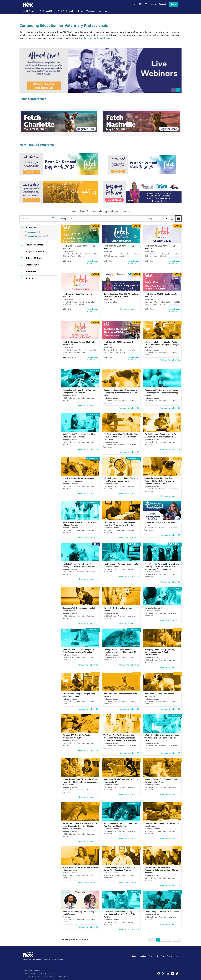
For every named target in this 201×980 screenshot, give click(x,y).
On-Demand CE (47, 11)
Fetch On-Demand (67, 11)
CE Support (90, 11)
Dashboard (153, 952)
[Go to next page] (175, 936)
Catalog (143, 952)
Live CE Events (30, 11)
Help (177, 952)
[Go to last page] (179, 936)
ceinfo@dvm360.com (48, 969)
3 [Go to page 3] (166, 936)
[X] (163, 969)
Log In (174, 4)
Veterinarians (33, 190)
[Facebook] (159, 969)
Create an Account (158, 4)
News (81, 11)
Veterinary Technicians (37, 194)
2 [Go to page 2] (162, 936)
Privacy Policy (166, 952)
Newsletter (102, 11)
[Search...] (53, 177)
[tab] (172, 177)
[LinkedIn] (173, 969)
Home (134, 952)
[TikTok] (177, 969)
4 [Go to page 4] (170, 936)
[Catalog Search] (38, 177)
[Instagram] (168, 969)
